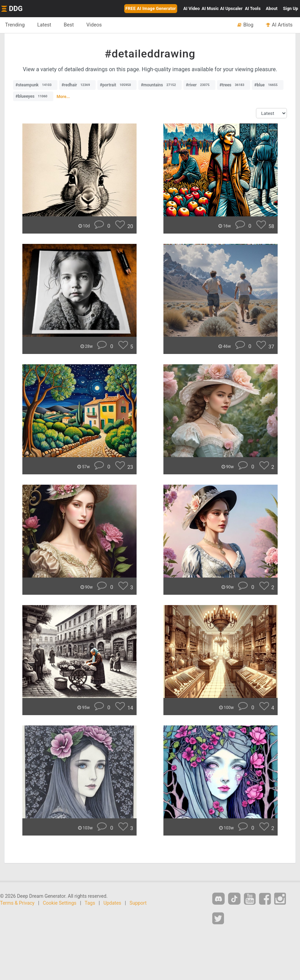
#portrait (117, 85)
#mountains (160, 85)
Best (69, 25)
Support (138, 903)
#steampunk (35, 85)
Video (192, 8)
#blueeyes (33, 96)
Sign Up (291, 8)
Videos (95, 25)
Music (210, 8)
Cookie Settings (60, 903)
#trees (234, 85)
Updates (112, 903)
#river (199, 85)
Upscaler (231, 8)
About (272, 8)
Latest (45, 25)
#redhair (78, 85)
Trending (15, 25)
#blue (268, 85)
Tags (90, 903)
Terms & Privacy (17, 903)
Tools (253, 8)
